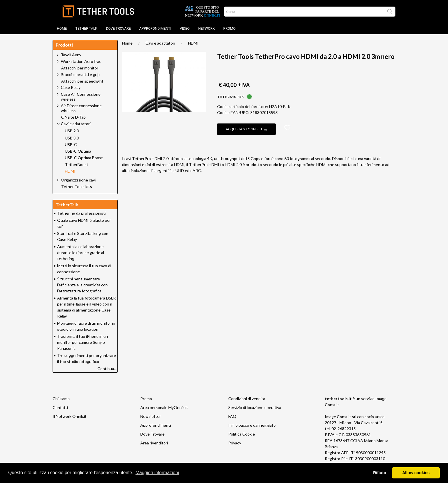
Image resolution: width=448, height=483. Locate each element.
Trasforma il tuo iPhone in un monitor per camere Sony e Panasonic (83, 342)
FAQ (232, 416)
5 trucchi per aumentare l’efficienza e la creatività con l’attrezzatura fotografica (82, 285)
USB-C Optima (78, 151)
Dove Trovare (152, 434)
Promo (230, 29)
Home (62, 29)
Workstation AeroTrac (81, 61)
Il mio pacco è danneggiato (252, 425)
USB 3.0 (72, 138)
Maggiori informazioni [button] (157, 473)
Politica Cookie (242, 434)
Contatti (60, 407)
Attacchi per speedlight (82, 81)
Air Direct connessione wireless (81, 108)
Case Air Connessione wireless (81, 97)
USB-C (71, 145)
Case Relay (71, 87)
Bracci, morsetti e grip (80, 74)
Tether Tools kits (77, 187)
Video (185, 29)
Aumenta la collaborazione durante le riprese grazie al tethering (81, 253)
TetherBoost (77, 165)
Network (207, 29)
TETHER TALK (86, 29)
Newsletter (151, 416)
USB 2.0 (72, 131)
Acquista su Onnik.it (246, 129)
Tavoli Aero (71, 55)
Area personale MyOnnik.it (164, 407)
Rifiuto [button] (380, 473)
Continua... (107, 369)
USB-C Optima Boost (84, 158)
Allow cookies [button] (416, 473)
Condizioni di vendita (247, 399)
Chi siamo (61, 399)
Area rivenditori (154, 443)
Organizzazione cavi (78, 180)
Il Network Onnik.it (70, 416)
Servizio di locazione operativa (255, 407)
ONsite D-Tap (73, 117)
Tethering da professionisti (81, 213)
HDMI (193, 43)
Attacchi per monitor (80, 68)
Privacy (235, 443)
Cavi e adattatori (160, 43)
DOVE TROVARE (118, 29)
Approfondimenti (155, 29)
